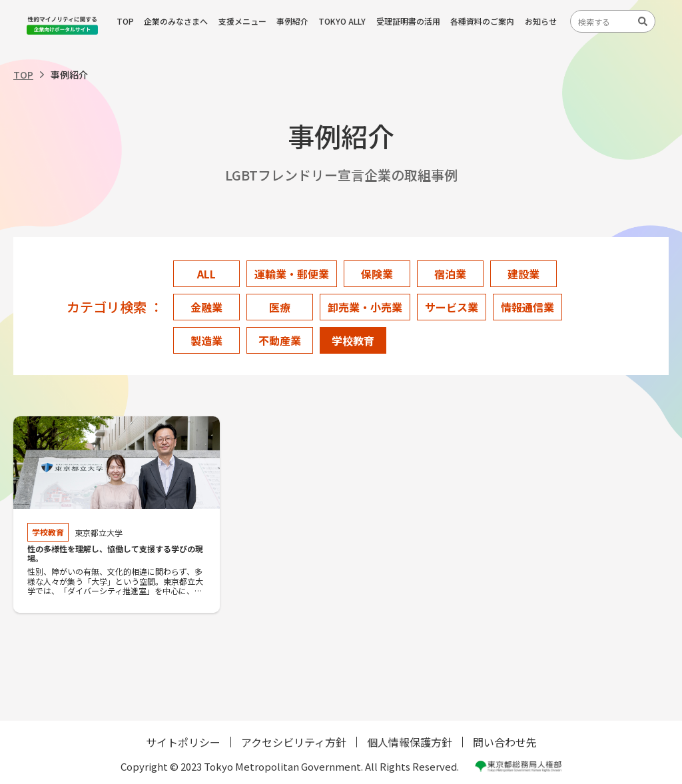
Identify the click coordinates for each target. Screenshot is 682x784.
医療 (280, 307)
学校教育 (353, 340)
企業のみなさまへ (176, 21)
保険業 (377, 274)
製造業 (206, 340)
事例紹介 (292, 21)
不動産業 (280, 340)
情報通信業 (527, 307)
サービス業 (452, 307)
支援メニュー (242, 21)
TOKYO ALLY (342, 21)
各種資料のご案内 (482, 21)
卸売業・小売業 (365, 307)
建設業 (523, 274)
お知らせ (541, 21)
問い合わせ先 (505, 742)
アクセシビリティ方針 (294, 742)
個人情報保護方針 (410, 742)
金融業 (206, 307)
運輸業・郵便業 (292, 274)
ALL (206, 274)
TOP (125, 21)
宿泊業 (450, 274)
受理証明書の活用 (408, 21)
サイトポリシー (183, 742)
